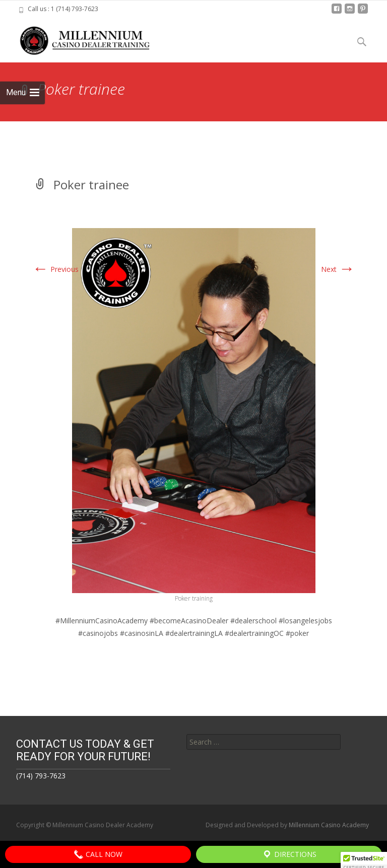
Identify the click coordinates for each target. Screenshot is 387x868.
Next (338, 269)
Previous (55, 269)
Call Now (98, 854)
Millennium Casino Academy (329, 825)
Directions (289, 854)
